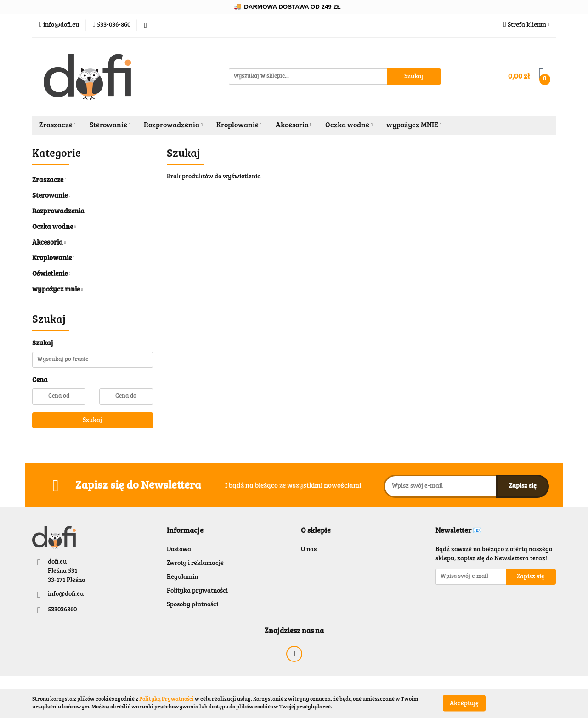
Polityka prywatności (197, 591)
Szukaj (92, 421)
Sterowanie (110, 125)
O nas (309, 550)
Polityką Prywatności (167, 699)
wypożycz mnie (57, 290)
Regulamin (182, 577)
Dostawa (179, 550)
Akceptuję (464, 703)
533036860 (62, 610)
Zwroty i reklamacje (195, 564)
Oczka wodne (349, 125)
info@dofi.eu (66, 594)
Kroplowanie (239, 125)
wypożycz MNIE (414, 125)
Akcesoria (294, 125)
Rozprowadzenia (173, 125)
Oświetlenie (51, 274)
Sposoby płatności (192, 605)
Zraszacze (57, 125)
